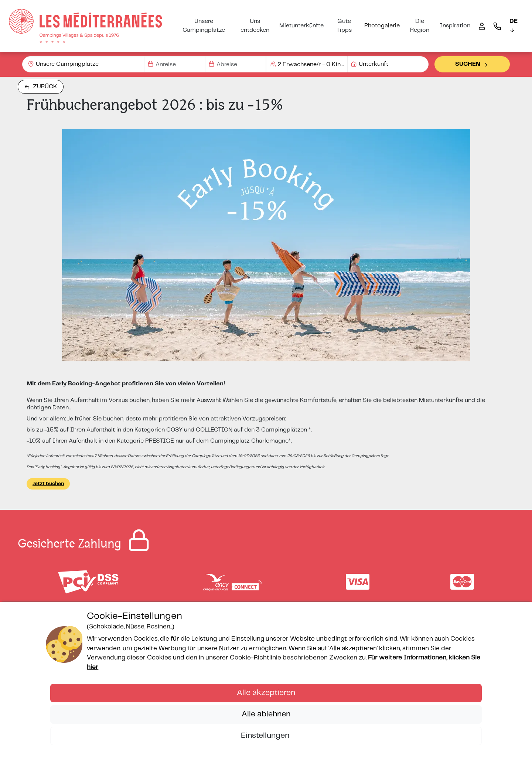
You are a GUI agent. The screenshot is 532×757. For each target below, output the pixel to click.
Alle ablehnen (266, 714)
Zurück (41, 87)
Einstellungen (266, 736)
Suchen (472, 64)
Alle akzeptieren (266, 693)
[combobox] (83, 64)
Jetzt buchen (48, 484)
